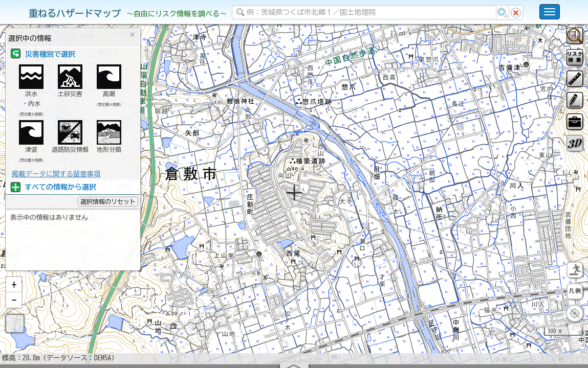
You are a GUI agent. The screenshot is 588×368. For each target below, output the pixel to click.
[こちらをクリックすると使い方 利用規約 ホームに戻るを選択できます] (550, 12)
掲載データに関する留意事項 (56, 174)
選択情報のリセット (108, 201)
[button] (14, 311)
